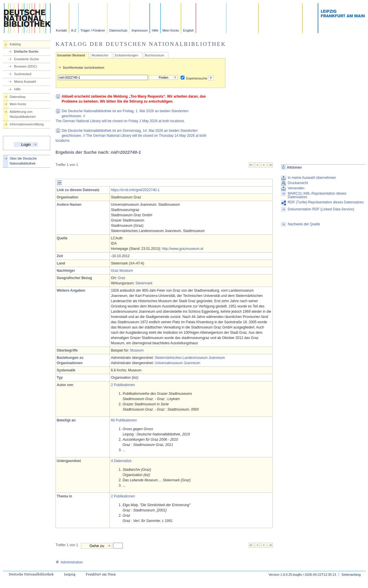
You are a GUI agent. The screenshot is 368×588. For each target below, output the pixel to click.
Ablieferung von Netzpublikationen (23, 114)
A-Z (74, 30)
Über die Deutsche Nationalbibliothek (23, 161)
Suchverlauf (23, 74)
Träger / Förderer (93, 30)
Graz (122, 278)
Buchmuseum (155, 55)
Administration (69, 562)
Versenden (296, 188)
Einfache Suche (26, 51)
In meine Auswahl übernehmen (312, 178)
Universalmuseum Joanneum (178, 363)
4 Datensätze (121, 461)
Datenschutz (118, 30)
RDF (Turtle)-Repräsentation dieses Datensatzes (326, 202)
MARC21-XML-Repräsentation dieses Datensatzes (317, 195)
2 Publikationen (123, 385)
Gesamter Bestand (71, 55)
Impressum (140, 30)
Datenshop (18, 97)
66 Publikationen (124, 420)
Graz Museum (122, 271)
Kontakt (61, 30)
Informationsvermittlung (27, 124)
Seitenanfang (351, 575)
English (188, 30)
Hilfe (155, 30)
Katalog (15, 44)
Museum (137, 350)
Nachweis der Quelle (304, 224)
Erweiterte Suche (26, 59)
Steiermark (144, 283)
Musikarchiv (100, 55)
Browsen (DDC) (25, 66)
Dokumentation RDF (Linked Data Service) (321, 209)
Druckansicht (298, 183)
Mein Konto (171, 30)
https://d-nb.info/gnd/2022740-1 (135, 190)
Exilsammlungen (126, 55)
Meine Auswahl (25, 82)
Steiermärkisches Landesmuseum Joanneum (190, 358)
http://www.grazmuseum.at (183, 249)
